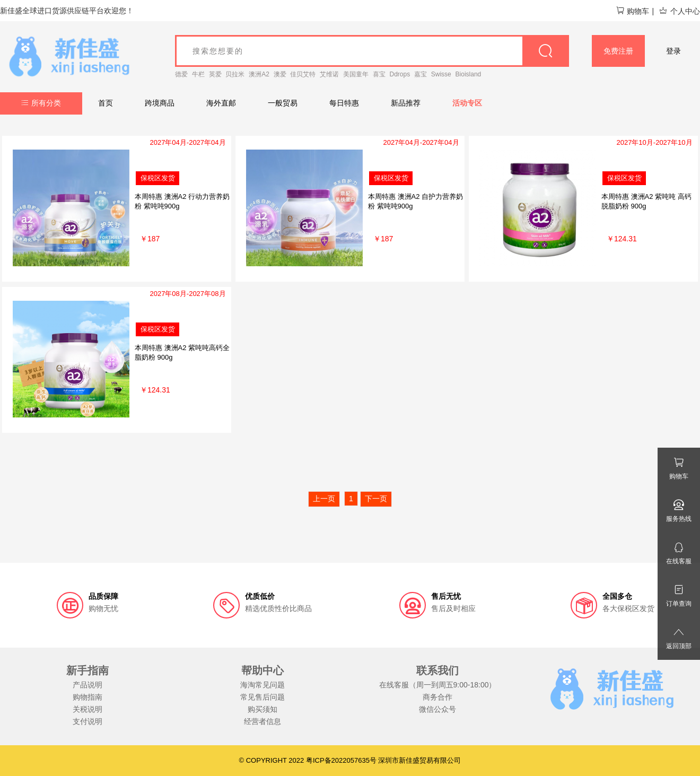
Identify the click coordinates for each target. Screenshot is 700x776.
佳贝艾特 (303, 74)
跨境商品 (160, 103)
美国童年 (356, 74)
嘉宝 (421, 74)
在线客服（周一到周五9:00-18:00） (438, 685)
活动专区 (467, 103)
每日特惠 (344, 103)
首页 (106, 103)
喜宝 (379, 74)
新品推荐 (406, 103)
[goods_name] (372, 51)
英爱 (215, 74)
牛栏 (198, 74)
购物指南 (87, 697)
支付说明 (87, 721)
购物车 (632, 11)
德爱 (181, 74)
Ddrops (400, 74)
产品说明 (87, 685)
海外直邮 (221, 103)
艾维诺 (329, 74)
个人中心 (679, 11)
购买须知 (262, 709)
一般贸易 (283, 103)
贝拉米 (235, 74)
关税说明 (87, 709)
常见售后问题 (262, 697)
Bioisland (469, 74)
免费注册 (618, 51)
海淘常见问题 (262, 685)
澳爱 (280, 74)
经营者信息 (262, 721)
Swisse (441, 74)
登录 (673, 51)
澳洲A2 (259, 74)
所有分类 (41, 103)
